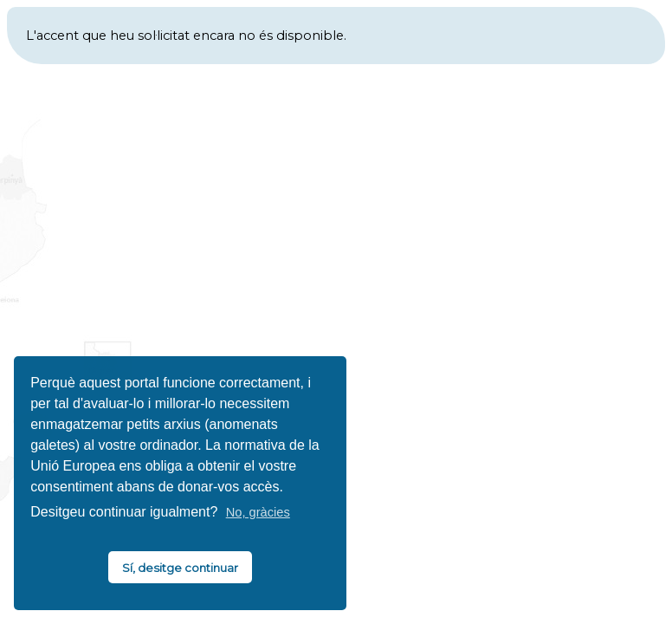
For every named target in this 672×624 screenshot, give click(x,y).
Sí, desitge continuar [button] (180, 568)
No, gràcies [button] (258, 512)
